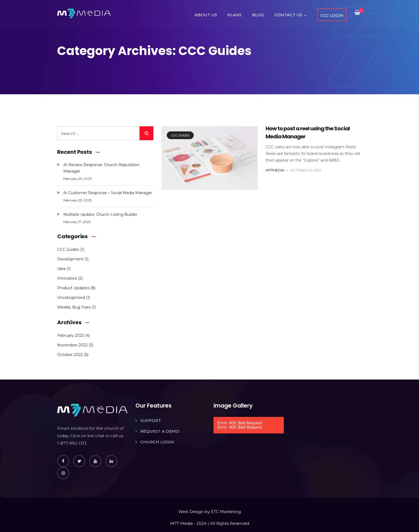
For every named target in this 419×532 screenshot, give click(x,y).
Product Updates (73, 288)
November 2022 (72, 345)
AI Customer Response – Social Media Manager (108, 193)
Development (70, 259)
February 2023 (71, 335)
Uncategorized (71, 298)
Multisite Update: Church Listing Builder (100, 214)
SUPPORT (151, 420)
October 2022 (70, 355)
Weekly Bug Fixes (74, 307)
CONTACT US (288, 15)
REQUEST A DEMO (160, 431)
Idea (61, 269)
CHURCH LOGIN (157, 442)
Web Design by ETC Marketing (210, 512)
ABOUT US (206, 15)
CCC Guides (180, 135)
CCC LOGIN (332, 15)
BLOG (258, 15)
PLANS (234, 15)
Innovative (67, 278)
